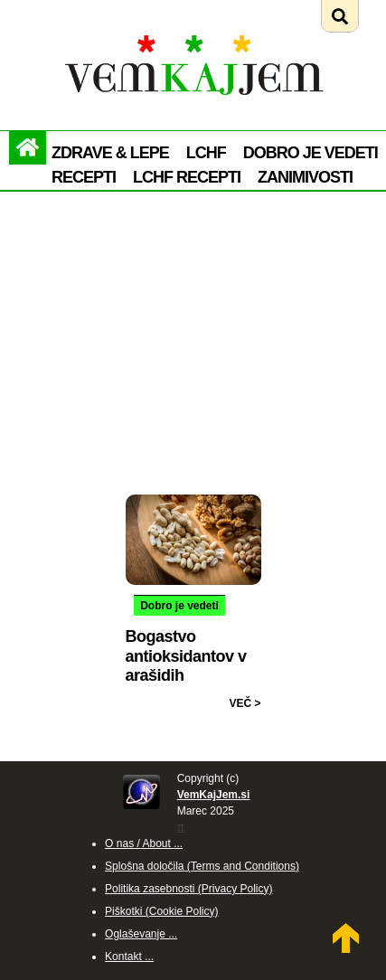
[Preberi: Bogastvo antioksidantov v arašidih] (193, 502)
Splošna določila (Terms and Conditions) (202, 866)
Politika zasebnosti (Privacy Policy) (188, 889)
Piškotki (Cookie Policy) (161, 911)
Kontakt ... (129, 956)
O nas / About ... (144, 843)
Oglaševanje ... (141, 934)
